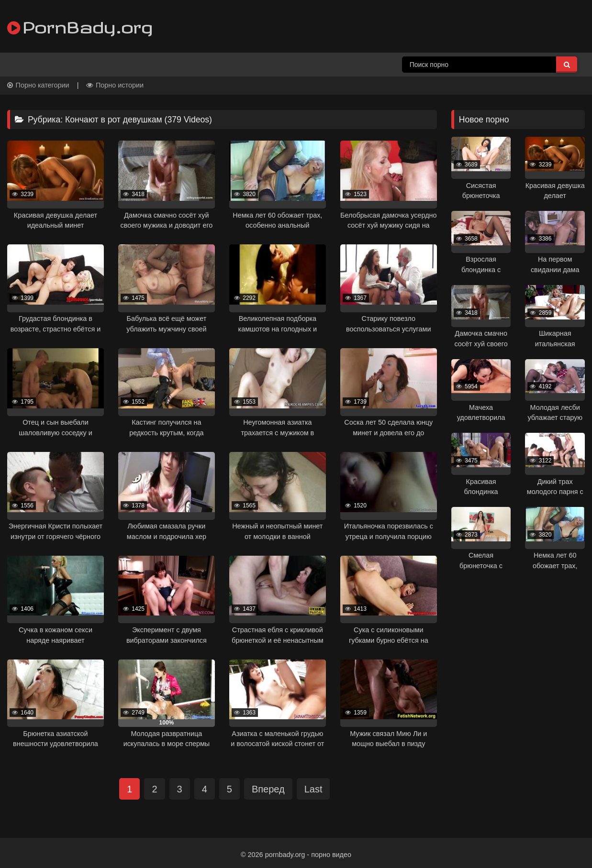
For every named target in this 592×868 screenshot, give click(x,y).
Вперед (268, 789)
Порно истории (115, 85)
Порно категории (38, 85)
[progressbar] (56, 205)
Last (313, 789)
